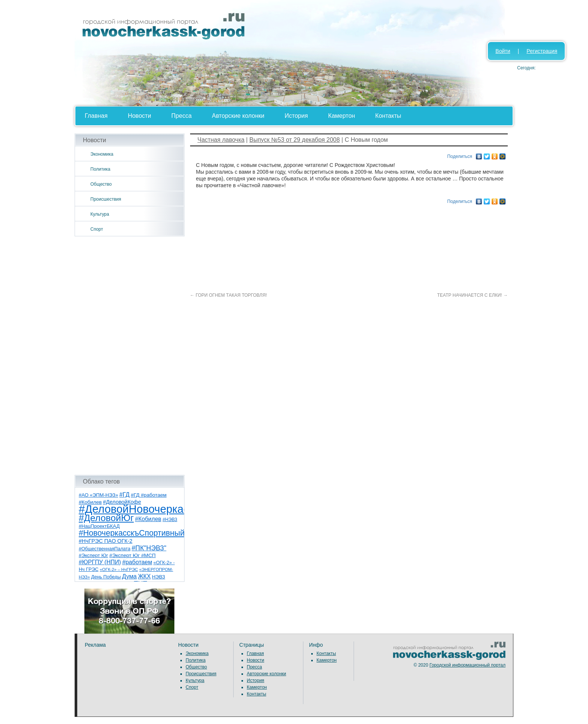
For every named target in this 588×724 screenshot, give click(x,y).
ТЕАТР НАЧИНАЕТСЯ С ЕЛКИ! (472, 295)
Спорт (97, 229)
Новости (139, 116)
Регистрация (542, 51)
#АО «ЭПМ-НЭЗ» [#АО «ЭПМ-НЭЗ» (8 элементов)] (98, 495)
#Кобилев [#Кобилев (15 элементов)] (148, 519)
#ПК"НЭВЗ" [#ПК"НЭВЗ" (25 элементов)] (149, 548)
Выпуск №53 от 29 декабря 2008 (295, 140)
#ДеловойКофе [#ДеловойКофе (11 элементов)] (122, 502)
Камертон (342, 116)
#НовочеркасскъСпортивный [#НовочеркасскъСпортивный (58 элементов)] (132, 533)
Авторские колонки (238, 116)
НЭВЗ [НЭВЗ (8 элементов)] (158, 577)
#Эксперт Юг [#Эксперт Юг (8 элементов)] (93, 555)
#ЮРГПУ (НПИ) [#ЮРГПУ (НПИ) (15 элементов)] (100, 562)
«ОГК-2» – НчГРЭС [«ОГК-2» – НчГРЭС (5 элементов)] (119, 569)
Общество (101, 184)
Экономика (102, 154)
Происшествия (106, 199)
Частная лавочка (221, 140)
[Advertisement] (130, 356)
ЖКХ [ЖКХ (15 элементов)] (144, 576)
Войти (503, 51)
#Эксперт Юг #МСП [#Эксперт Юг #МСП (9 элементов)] (133, 555)
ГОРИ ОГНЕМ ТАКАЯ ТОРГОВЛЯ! (229, 295)
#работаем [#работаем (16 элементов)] (137, 562)
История (296, 116)
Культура (100, 214)
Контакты (388, 116)
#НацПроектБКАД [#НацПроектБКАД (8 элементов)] (99, 526)
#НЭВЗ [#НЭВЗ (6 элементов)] (170, 520)
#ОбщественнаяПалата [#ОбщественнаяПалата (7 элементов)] (105, 549)
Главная (96, 116)
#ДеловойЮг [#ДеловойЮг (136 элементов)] (106, 518)
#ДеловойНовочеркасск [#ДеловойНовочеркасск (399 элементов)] (139, 509)
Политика (100, 169)
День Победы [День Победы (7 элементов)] (106, 577)
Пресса (181, 116)
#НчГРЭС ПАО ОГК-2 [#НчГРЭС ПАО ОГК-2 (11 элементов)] (106, 541)
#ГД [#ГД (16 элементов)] (124, 495)
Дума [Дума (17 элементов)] (129, 576)
